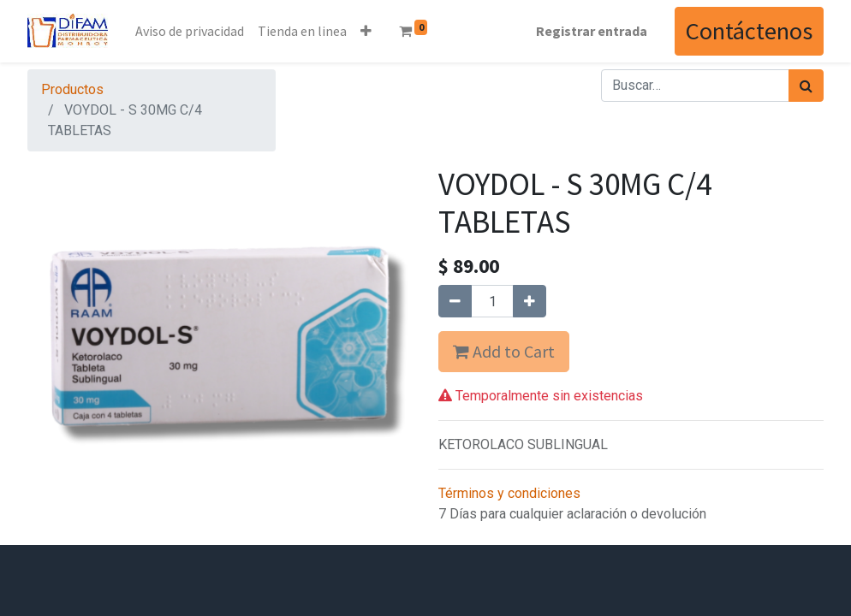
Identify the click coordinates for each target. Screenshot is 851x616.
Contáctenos (749, 31)
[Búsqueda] (806, 86)
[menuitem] (190, 31)
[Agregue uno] (530, 301)
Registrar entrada (592, 31)
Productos (72, 89)
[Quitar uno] (455, 301)
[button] (366, 31)
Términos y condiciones (509, 493)
